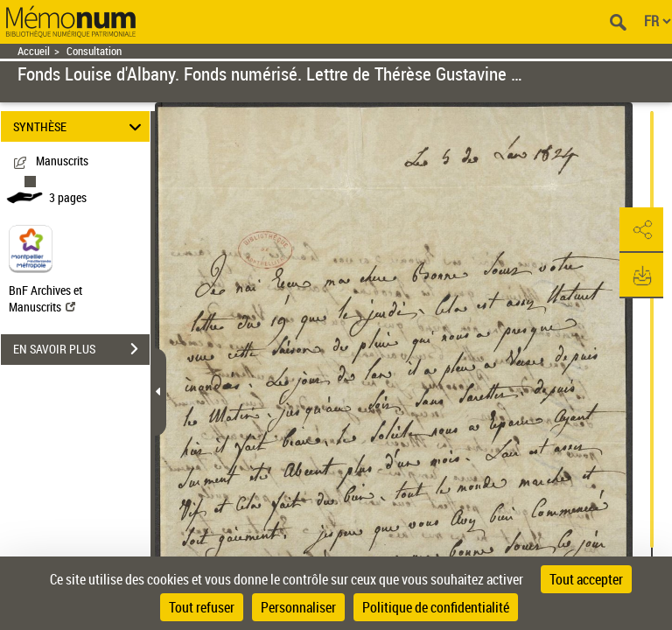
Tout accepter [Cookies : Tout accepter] (586, 579)
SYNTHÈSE (80, 126)
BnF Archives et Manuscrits (45, 298)
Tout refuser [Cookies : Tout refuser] (202, 607)
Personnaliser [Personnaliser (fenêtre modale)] (298, 607)
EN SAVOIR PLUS (81, 349)
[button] (641, 230)
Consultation (94, 51)
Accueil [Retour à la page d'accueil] (34, 51)
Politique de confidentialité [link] (436, 607)
